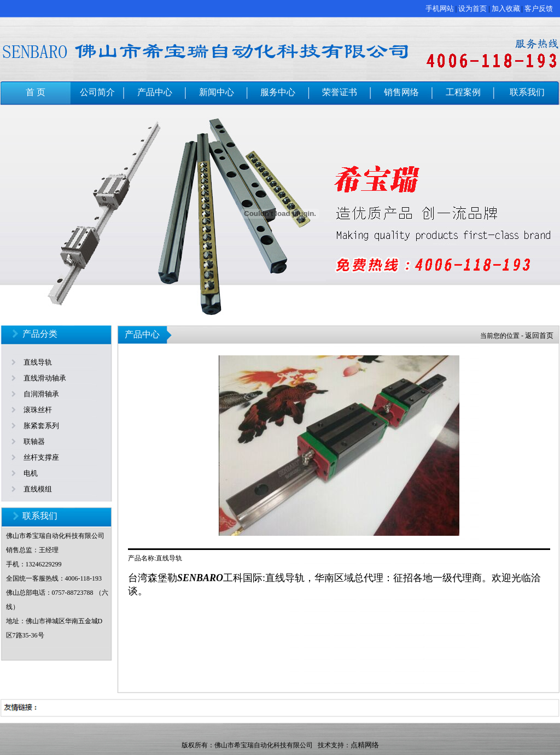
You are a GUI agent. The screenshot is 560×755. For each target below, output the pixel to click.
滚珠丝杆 (38, 410)
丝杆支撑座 (41, 457)
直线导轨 (38, 362)
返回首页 (539, 335)
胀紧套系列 (41, 426)
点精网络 (365, 745)
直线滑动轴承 (45, 378)
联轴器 (34, 441)
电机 (31, 473)
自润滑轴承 (41, 394)
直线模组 (38, 489)
